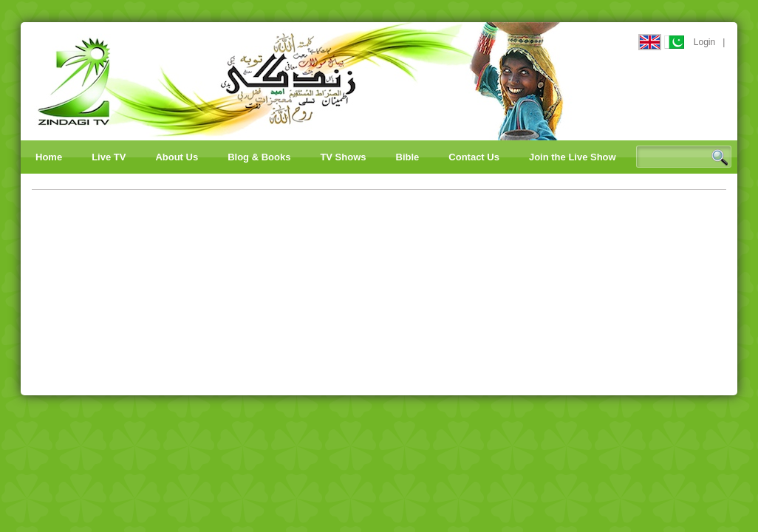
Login (704, 42)
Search (720, 157)
